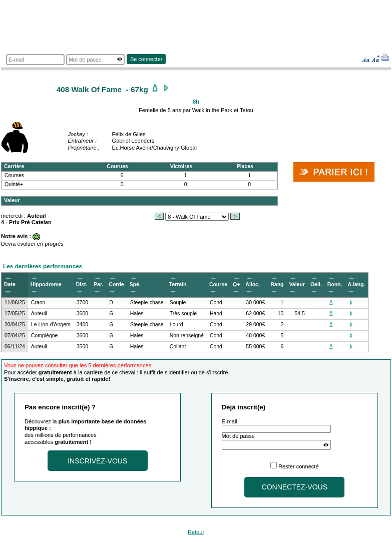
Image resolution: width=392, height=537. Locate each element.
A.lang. (356, 285)
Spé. (135, 285)
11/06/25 (15, 303)
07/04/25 (15, 336)
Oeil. (316, 285)
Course (218, 285)
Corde (116, 285)
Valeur (297, 285)
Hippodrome (46, 285)
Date (10, 285)
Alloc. (253, 285)
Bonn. (335, 285)
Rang (277, 285)
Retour (196, 532)
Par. (98, 285)
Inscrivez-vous (97, 461)
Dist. (82, 285)
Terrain (178, 285)
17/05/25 (15, 314)
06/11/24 (15, 347)
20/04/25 (15, 325)
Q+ (236, 285)
